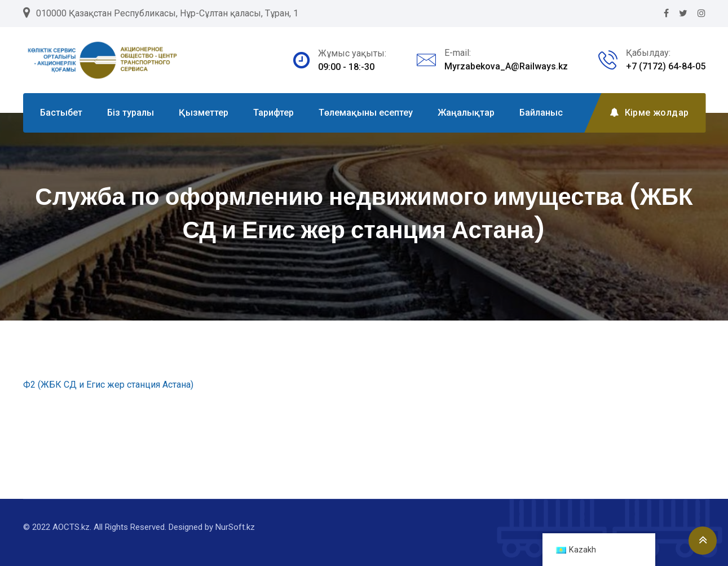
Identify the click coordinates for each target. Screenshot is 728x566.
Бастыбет (61, 113)
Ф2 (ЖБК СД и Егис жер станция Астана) (108, 385)
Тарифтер (273, 113)
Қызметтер (204, 113)
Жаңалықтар (466, 113)
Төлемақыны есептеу (366, 113)
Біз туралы (131, 113)
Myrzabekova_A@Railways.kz (506, 66)
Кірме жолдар (649, 113)
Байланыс (541, 113)
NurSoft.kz (235, 527)
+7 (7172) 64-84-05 (666, 66)
